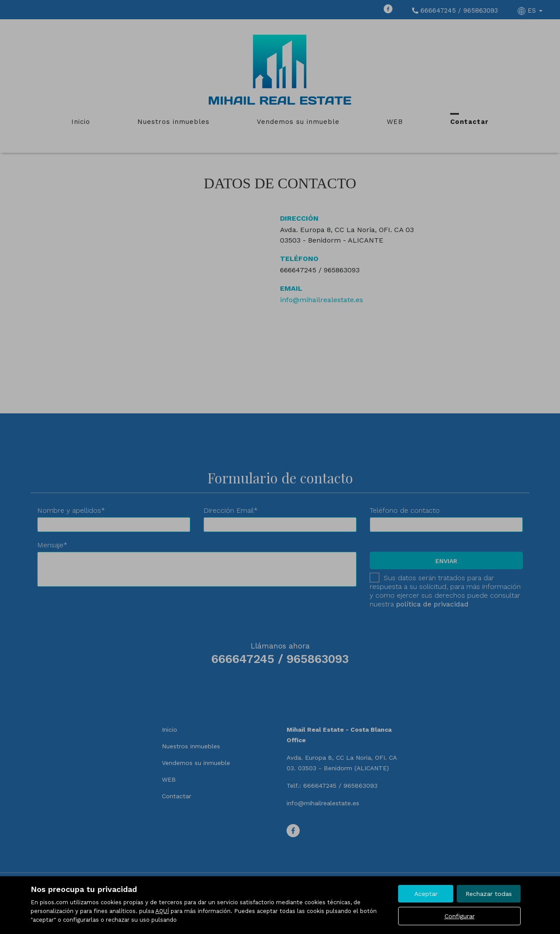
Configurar (460, 916)
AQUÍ (162, 911)
